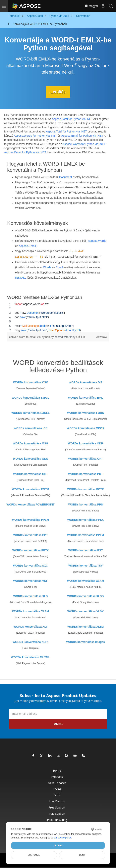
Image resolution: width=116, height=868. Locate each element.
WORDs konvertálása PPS (86, 504)
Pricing (57, 789)
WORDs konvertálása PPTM (86, 535)
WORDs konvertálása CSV (30, 382)
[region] (58, 317)
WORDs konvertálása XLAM (85, 581)
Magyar (91, 6)
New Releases (57, 783)
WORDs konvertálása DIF (86, 382)
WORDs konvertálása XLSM (30, 611)
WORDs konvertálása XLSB (86, 596)
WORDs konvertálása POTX (86, 489)
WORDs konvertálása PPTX (30, 550)
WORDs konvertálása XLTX (30, 642)
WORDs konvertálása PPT (31, 535)
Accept (58, 845)
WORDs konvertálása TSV (86, 566)
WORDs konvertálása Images (86, 642)
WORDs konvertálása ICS (31, 428)
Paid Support (57, 814)
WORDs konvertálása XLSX (86, 611)
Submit (58, 724)
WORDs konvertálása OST (30, 474)
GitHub (81, 337)
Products (57, 777)
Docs (57, 795)
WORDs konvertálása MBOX (86, 428)
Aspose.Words (97, 241)
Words (47, 267)
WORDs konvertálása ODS (30, 459)
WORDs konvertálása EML (85, 398)
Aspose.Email (27, 246)
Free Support (57, 807)
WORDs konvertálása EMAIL (30, 398)
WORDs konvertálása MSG (30, 443)
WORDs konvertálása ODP (86, 443)
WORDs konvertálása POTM (30, 489)
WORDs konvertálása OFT (86, 459)
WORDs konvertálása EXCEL (30, 413)
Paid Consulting (57, 820)
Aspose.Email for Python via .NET (82, 136)
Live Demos (57, 801)
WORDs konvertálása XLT (31, 627)
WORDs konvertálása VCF (30, 581)
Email (59, 267)
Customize (34, 855)
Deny (82, 855)
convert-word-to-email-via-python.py (32, 337)
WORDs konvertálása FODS (86, 413)
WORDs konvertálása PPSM (30, 520)
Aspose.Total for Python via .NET (72, 119)
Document (66, 177)
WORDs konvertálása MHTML (30, 657)
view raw (101, 337)
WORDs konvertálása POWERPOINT (30, 504)
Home (57, 771)
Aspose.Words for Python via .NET (35, 136)
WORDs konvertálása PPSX (86, 520)
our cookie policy (62, 838)
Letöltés (58, 92)
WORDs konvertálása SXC (30, 566)
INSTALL (21, 278)
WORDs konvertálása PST (86, 550)
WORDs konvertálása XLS (31, 596)
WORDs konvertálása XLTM (86, 627)
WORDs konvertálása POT (86, 474)
